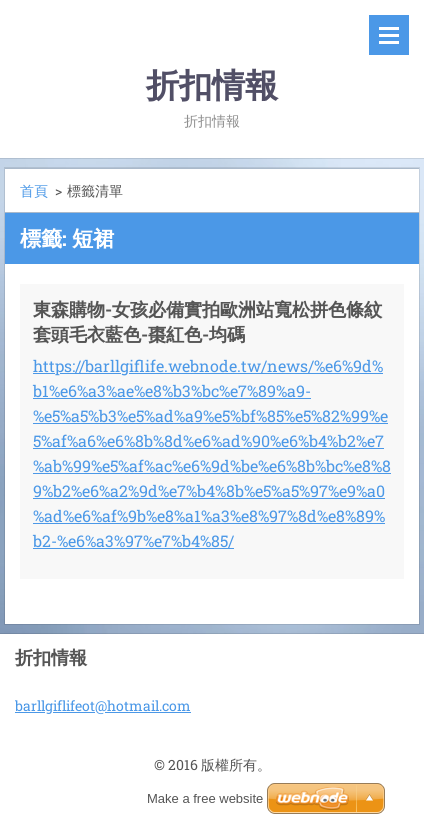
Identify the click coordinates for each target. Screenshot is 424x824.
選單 (389, 35)
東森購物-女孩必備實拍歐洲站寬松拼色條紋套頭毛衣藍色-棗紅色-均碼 (207, 321)
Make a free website (205, 798)
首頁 (34, 190)
